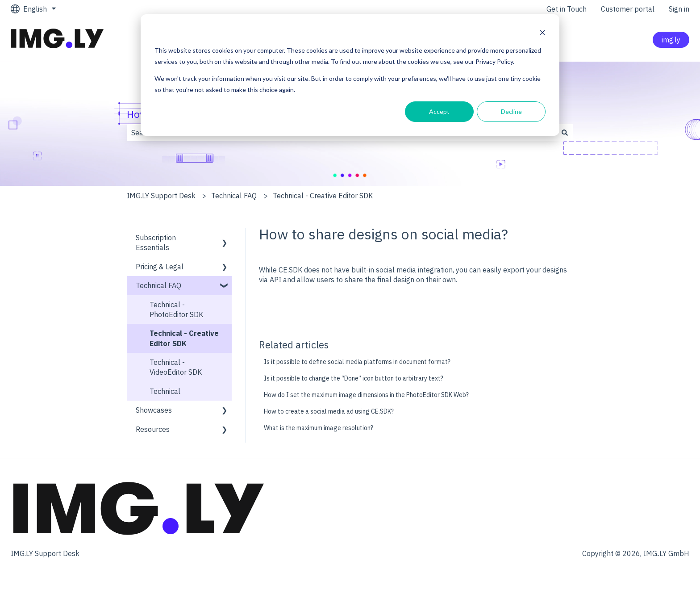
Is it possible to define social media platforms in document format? (358, 362)
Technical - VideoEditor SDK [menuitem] (176, 367)
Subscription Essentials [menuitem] (156, 243)
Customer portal (628, 9)
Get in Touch (567, 9)
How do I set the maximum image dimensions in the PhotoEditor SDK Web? (366, 395)
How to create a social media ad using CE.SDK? (329, 411)
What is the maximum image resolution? (319, 428)
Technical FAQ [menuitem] (158, 285)
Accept (439, 111)
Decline (511, 111)
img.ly (671, 40)
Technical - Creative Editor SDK (323, 196)
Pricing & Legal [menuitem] (160, 267)
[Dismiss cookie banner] (542, 34)
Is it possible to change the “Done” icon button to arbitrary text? (354, 378)
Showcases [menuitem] (154, 410)
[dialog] (350, 75)
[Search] (565, 133)
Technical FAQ (234, 196)
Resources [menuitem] (153, 429)
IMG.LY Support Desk (161, 196)
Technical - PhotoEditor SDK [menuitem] (176, 310)
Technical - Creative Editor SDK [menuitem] (184, 338)
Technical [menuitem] (165, 391)
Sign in (679, 9)
